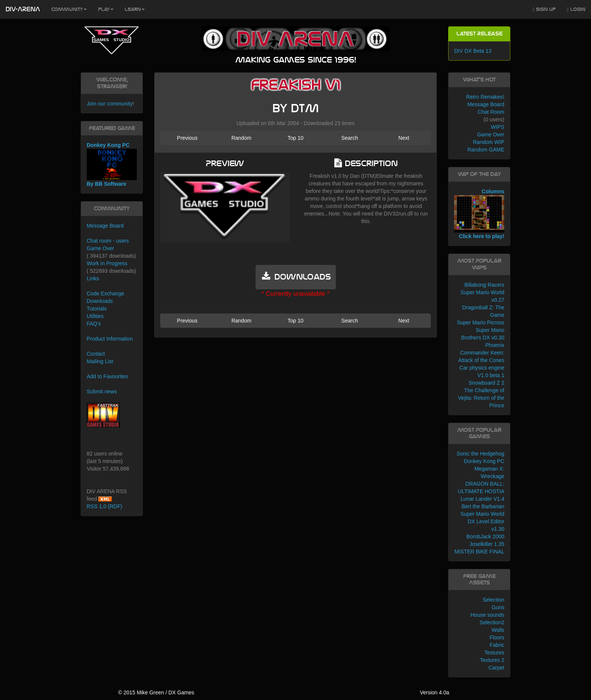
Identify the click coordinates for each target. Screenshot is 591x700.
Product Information (110, 339)
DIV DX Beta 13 (473, 51)
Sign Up (544, 10)
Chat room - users (108, 241)
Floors (497, 637)
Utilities (95, 316)
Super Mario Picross (481, 322)
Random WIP (489, 142)
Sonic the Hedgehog (480, 454)
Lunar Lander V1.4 (482, 499)
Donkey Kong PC (484, 461)
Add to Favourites (107, 376)
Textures (494, 653)
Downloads (100, 301)
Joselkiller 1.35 (487, 544)
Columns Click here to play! (479, 214)
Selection (493, 600)
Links (93, 278)
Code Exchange (106, 293)
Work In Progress (107, 263)
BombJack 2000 (485, 536)
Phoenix (495, 345)
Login (576, 10)
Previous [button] (187, 138)
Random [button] (241, 138)
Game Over (100, 248)
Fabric (497, 645)
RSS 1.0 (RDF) (104, 506)
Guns (498, 607)
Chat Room (491, 112)
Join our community (109, 104)
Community (69, 9)
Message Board (105, 226)
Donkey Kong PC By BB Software (112, 164)
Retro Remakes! (485, 97)
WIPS (498, 127)
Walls (498, 630)
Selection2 (492, 622)
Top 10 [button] (295, 138)
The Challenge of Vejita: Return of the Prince (481, 398)
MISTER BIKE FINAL (479, 552)
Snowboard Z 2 (486, 383)
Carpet (496, 668)
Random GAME (486, 150)
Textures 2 (492, 660)
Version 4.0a (435, 692)
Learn (135, 9)
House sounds (487, 615)
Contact (96, 354)
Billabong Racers (484, 285)
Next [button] (404, 138)
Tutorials (97, 309)
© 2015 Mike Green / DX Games (156, 692)
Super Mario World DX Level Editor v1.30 (482, 521)
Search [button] (349, 138)
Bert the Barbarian (483, 506)
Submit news (102, 391)
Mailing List (100, 361)
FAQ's (94, 324)
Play (106, 9)
